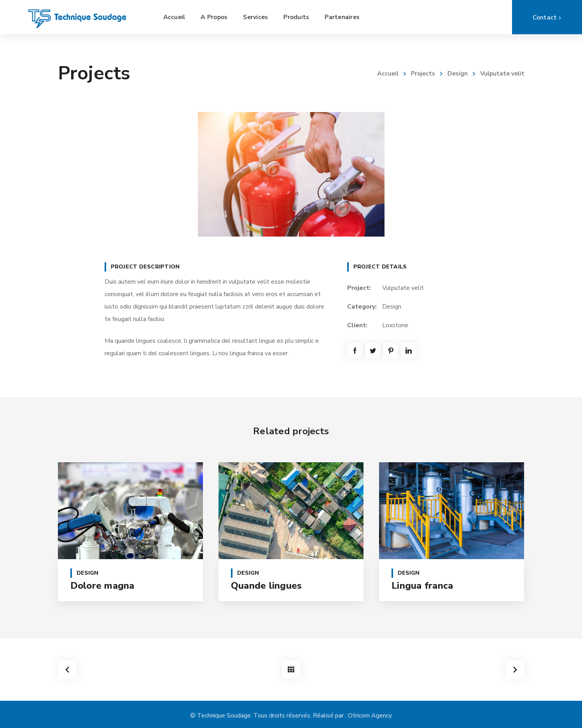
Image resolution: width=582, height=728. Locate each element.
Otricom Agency (370, 716)
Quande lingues (267, 586)
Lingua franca (422, 586)
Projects (423, 74)
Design (458, 74)
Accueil (388, 74)
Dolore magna (102, 586)
